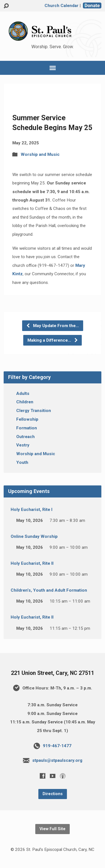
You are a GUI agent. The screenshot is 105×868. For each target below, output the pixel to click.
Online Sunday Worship (34, 536)
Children (25, 402)
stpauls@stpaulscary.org (57, 760)
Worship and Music (40, 154)
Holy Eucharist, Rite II (32, 563)
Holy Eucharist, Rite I (32, 510)
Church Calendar (61, 6)
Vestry (23, 445)
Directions (53, 794)
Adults (23, 394)
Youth (22, 462)
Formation (27, 428)
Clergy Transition (34, 411)
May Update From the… (53, 326)
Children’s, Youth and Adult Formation (49, 590)
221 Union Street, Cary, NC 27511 (53, 673)
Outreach (25, 437)
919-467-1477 (57, 746)
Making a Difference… (53, 340)
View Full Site (53, 829)
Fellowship (27, 419)
